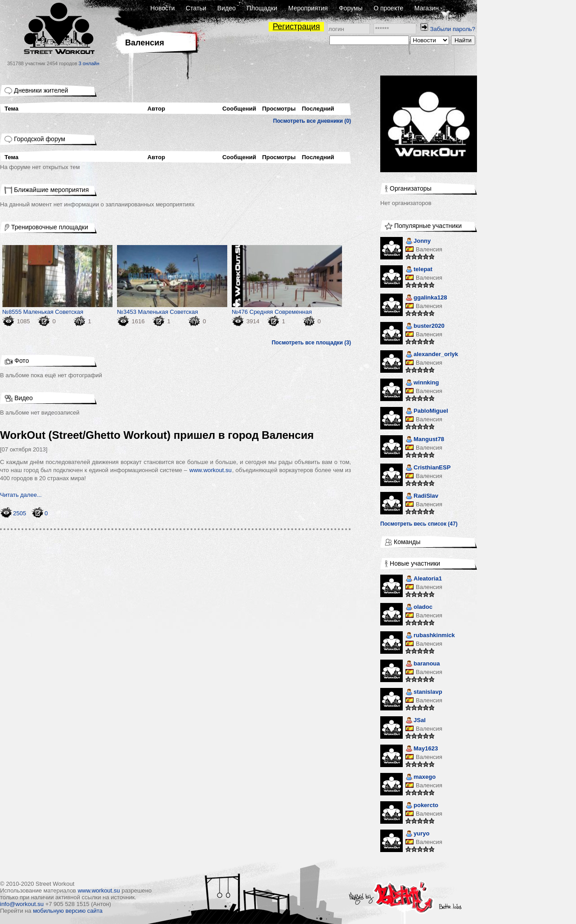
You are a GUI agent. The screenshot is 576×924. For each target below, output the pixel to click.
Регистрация (296, 27)
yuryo (417, 834)
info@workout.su (22, 904)
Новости (162, 8)
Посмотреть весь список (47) (419, 524)
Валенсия (429, 249)
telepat (419, 270)
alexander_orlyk (432, 355)
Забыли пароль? (453, 29)
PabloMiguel (427, 412)
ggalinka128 (426, 298)
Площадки (262, 8)
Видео (227, 8)
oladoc (419, 608)
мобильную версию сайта (68, 911)
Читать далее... (21, 495)
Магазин (427, 8)
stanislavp (424, 693)
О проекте (388, 8)
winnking (422, 383)
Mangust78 (425, 440)
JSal (416, 721)
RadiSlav (422, 497)
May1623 (422, 749)
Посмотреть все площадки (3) (311, 343)
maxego (421, 778)
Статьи (196, 8)
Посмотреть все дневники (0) (312, 121)
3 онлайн (89, 63)
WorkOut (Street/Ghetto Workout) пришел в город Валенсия (157, 435)
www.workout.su (211, 470)
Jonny (418, 242)
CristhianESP (428, 468)
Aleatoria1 (424, 579)
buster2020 (425, 327)
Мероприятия (308, 8)
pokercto (422, 806)
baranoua (423, 664)
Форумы (351, 8)
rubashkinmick (430, 636)
